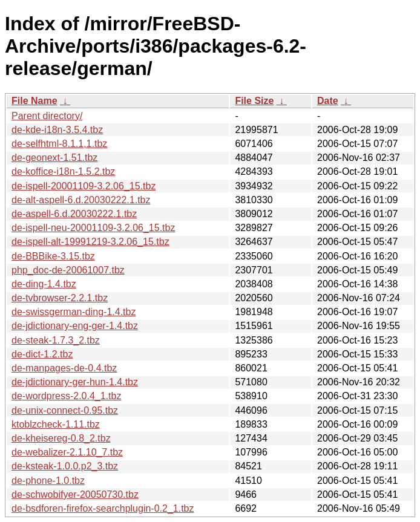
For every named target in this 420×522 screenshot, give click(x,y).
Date (328, 101)
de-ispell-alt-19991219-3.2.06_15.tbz (90, 242)
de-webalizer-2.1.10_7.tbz (67, 452)
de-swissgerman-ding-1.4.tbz (74, 312)
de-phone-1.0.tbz (48, 481)
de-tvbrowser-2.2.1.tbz (60, 298)
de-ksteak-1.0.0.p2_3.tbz (65, 466)
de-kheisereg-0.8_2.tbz (61, 438)
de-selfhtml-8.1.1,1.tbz (59, 144)
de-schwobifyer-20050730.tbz (75, 494)
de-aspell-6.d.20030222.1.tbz (74, 214)
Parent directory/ (47, 116)
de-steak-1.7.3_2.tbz (56, 340)
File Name (34, 101)
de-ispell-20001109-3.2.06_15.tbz (84, 186)
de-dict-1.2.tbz (42, 354)
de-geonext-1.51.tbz (54, 158)
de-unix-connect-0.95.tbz (65, 410)
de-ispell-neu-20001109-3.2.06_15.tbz (93, 228)
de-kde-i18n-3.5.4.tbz (57, 130)
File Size (254, 101)
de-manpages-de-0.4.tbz (64, 368)
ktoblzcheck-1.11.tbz (56, 424)
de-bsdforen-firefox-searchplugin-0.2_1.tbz (103, 508)
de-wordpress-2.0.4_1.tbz (66, 396)
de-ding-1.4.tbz (44, 284)
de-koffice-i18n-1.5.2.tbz (63, 171)
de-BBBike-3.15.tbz (53, 256)
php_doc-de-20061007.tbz (68, 270)
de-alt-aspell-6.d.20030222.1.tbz (81, 200)
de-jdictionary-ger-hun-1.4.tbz (75, 382)
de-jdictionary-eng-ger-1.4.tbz (75, 326)
